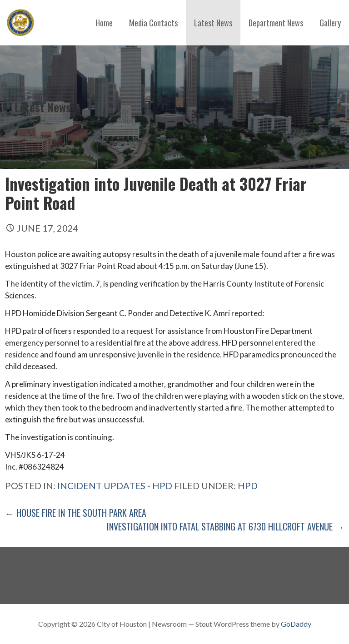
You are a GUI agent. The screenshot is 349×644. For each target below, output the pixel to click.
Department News (276, 23)
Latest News (213, 23)
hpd (248, 485)
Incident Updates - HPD (115, 485)
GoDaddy (296, 624)
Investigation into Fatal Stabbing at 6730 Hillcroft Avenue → (225, 526)
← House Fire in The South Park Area (76, 513)
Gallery (330, 23)
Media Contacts (153, 23)
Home (104, 23)
